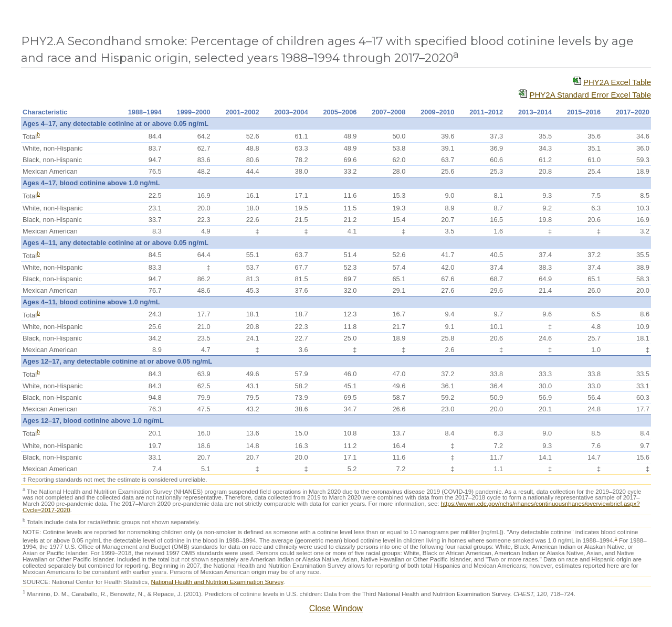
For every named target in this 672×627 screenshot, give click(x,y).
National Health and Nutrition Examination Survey (217, 582)
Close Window (336, 608)
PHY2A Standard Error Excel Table (590, 95)
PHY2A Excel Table (617, 82)
